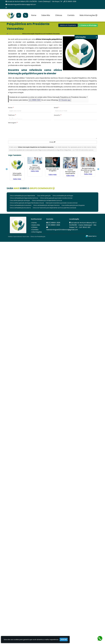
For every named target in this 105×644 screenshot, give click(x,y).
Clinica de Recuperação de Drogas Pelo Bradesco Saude (27, 203)
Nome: (11, 108)
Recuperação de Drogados (53, 170)
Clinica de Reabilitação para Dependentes (22, 196)
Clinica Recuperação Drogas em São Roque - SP (35, 168)
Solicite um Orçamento (68, 25)
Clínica (35, 227)
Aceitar (64, 639)
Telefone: (12, 115)
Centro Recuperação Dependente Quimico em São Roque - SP (70, 173)
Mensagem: (13, 123)
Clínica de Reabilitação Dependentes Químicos (24, 198)
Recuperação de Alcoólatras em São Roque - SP (88, 170)
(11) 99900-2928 (71, 1)
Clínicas (59, 15)
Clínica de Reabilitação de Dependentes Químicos (47, 200)
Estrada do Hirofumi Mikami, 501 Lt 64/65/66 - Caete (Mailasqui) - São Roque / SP (35, 1)
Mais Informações (88, 15)
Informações (37, 232)
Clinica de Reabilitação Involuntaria (21, 205)
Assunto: (58, 115)
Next (98, 169)
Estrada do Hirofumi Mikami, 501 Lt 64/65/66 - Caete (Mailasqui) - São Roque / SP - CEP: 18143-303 (83, 225)
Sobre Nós (46, 15)
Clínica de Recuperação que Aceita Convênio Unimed (56, 198)
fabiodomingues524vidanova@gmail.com (22, 4)
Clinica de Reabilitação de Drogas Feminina (46, 205)
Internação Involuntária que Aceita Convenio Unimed (62, 203)
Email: (57, 108)
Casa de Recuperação (44, 196)
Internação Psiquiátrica (17, 174)
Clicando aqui (65, 100)
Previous (7, 169)
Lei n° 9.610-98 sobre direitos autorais (83, 150)
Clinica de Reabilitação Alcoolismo (20, 208)
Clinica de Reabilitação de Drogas (63, 196)
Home (34, 15)
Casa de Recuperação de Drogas (20, 200)
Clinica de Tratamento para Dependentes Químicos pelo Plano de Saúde (54, 208)
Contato (71, 15)
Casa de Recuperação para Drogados (73, 205)
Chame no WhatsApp (88, 25)
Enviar (52, 142)
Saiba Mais (17, 179)
